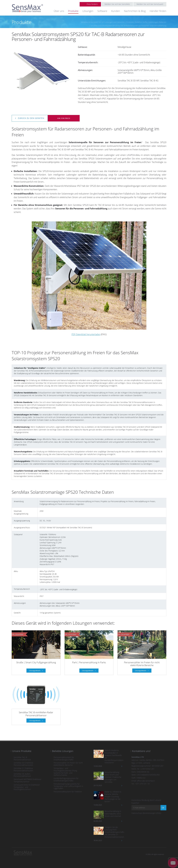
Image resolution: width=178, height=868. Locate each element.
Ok (163, 808)
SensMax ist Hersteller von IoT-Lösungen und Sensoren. (103, 22)
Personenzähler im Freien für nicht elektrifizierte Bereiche (68, 764)
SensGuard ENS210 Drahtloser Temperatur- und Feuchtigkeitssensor (27, 787)
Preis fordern (92, 4)
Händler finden (158, 11)
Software (102, 11)
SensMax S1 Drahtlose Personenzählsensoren (23, 770)
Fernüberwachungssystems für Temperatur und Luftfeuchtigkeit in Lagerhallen (68, 786)
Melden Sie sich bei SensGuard (150, 4)
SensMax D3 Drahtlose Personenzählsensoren (23, 764)
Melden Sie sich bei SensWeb (117, 4)
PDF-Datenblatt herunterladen (86, 334)
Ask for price (64, 118)
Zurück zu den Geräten (31, 118)
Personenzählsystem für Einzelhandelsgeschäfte (64, 759)
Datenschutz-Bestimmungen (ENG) (146, 813)
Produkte (73, 11)
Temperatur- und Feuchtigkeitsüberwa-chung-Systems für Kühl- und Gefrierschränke (66, 772)
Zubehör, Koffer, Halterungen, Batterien (151, 22)
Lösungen (88, 11)
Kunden (116, 11)
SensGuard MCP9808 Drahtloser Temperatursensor (28, 781)
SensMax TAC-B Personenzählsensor (22, 759)
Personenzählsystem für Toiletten (68, 792)
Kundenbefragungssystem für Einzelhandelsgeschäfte (66, 780)
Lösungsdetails (35, 670)
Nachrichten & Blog (135, 11)
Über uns (59, 11)
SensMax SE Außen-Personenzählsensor (22, 775)
